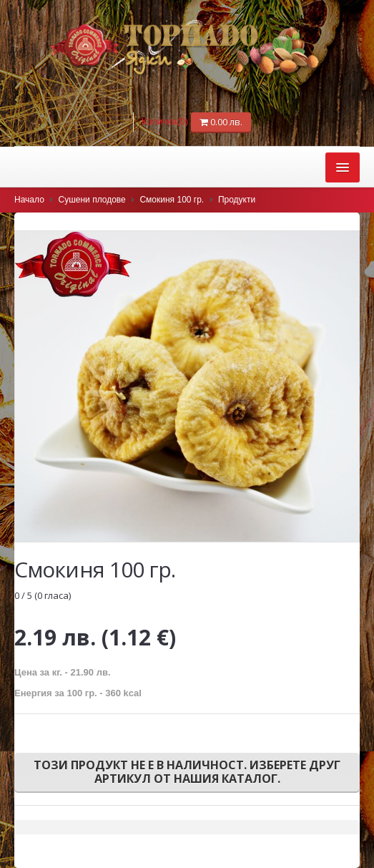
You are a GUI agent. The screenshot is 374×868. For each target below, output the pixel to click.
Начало (29, 200)
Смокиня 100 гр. (172, 200)
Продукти (237, 200)
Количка (166, 121)
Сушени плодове (92, 200)
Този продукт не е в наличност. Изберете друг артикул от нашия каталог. (187, 772)
